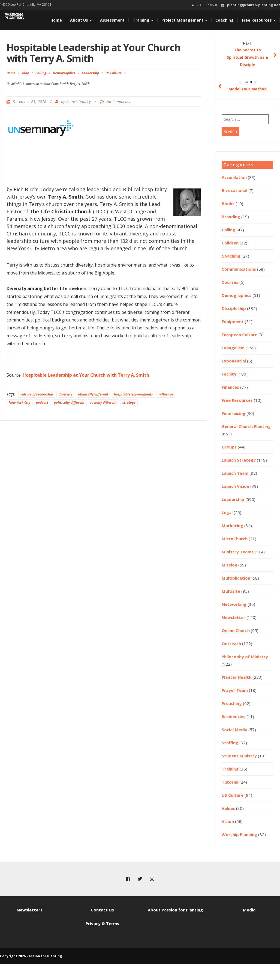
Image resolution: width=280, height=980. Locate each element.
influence (166, 394)
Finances (230, 387)
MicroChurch (235, 539)
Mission (229, 565)
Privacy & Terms (102, 923)
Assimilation (234, 177)
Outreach (231, 644)
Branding (231, 217)
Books (228, 203)
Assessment (112, 20)
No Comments (118, 102)
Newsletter (234, 617)
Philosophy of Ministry (245, 657)
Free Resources (259, 20)
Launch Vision (235, 486)
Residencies (234, 716)
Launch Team (235, 473)
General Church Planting (246, 426)
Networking (234, 604)
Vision (228, 821)
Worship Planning (239, 834)
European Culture (240, 335)
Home (56, 20)
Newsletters (30, 910)
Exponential (234, 361)
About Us (81, 20)
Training (143, 20)
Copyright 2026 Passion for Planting (31, 956)
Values (228, 808)
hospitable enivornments (133, 394)
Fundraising (234, 413)
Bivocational (234, 190)
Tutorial (230, 782)
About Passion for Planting (175, 910)
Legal (227, 512)
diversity (65, 394)
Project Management (184, 20)
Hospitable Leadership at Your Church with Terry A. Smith (86, 375)
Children (230, 243)
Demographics (64, 73)
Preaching (232, 703)
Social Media (234, 730)
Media (249, 910)
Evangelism (233, 348)
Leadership (90, 73)
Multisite (231, 591)
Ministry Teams (238, 552)
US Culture (114, 73)
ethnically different (93, 394)
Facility (229, 374)
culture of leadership (37, 394)
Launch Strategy (239, 460)
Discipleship (234, 308)
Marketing (232, 526)
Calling (41, 73)
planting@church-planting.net (254, 5)
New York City (19, 402)
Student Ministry (239, 756)
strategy (129, 402)
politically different (69, 402)
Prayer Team (235, 690)
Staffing (230, 743)
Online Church (236, 630)
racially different (103, 402)
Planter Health (237, 677)
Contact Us (102, 910)
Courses (230, 282)
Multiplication (236, 578)
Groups (229, 447)
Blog (25, 73)
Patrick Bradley (79, 102)
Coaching (225, 20)
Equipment (233, 321)
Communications (239, 269)
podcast (42, 402)
